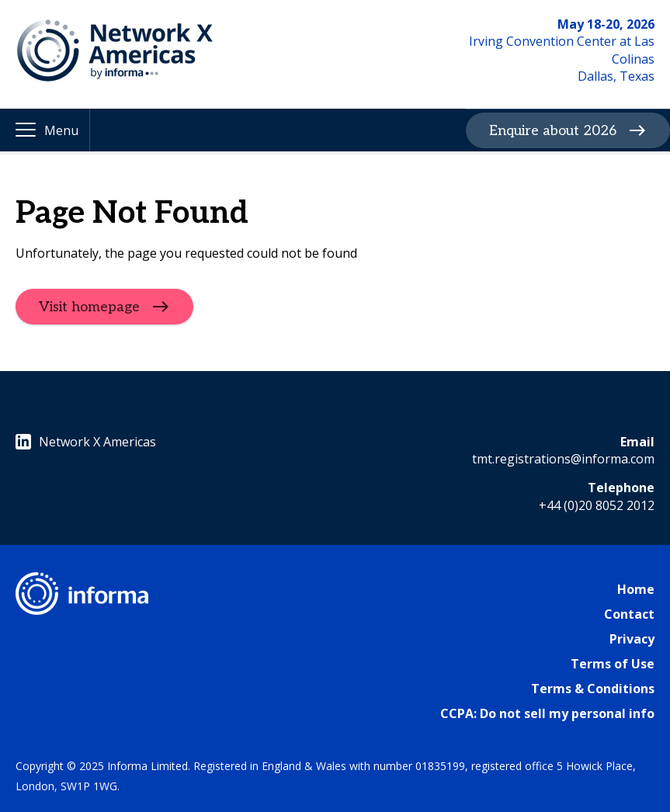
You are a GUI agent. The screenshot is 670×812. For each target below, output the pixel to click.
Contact (629, 614)
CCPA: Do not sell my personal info (547, 713)
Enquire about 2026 (553, 130)
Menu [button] (61, 130)
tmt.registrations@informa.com (563, 459)
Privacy (632, 639)
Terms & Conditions (593, 689)
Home (636, 589)
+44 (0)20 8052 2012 (597, 505)
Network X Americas (86, 442)
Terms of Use (613, 664)
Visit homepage (89, 306)
